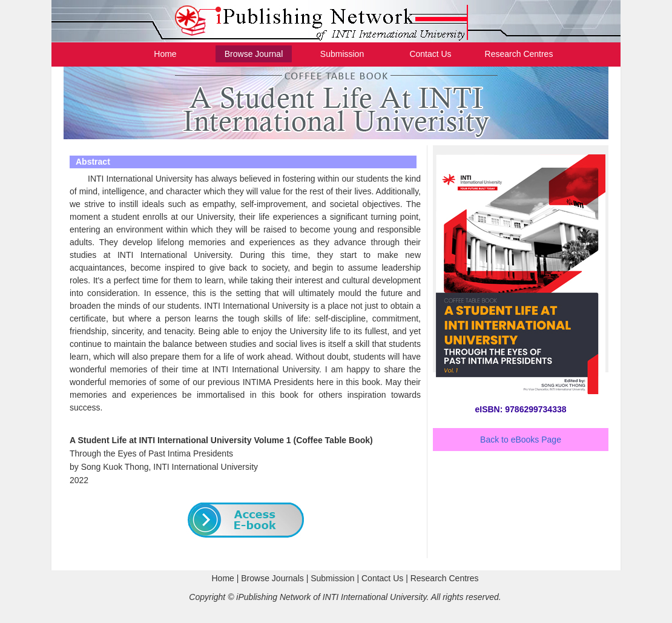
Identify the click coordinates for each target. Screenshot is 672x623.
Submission (342, 54)
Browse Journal (254, 54)
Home (165, 54)
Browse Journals (272, 578)
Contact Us (430, 54)
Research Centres (519, 54)
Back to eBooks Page (521, 440)
